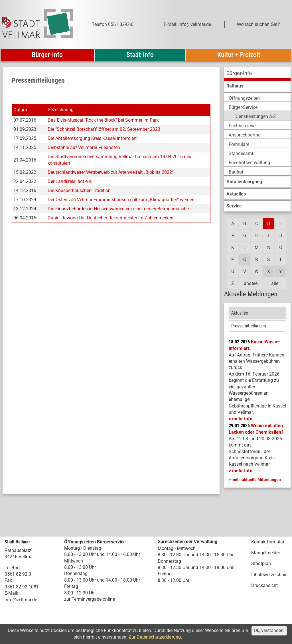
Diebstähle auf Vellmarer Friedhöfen (84, 147)
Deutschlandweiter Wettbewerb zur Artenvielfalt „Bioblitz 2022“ (111, 172)
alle (275, 283)
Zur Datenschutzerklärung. (155, 637)
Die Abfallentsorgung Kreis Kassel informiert (92, 138)
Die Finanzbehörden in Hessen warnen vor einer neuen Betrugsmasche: (119, 209)
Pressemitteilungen (249, 326)
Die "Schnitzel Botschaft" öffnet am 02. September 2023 (104, 129)
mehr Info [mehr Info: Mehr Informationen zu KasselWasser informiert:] (242, 419)
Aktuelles (240, 313)
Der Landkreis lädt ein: (70, 181)
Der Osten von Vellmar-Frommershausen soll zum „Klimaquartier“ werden (121, 200)
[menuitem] (257, 74)
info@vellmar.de (21, 600)
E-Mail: (11, 593)
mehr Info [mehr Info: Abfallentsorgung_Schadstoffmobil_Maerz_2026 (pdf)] (242, 471)
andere (251, 283)
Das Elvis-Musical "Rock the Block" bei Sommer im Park (103, 120)
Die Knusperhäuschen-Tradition (79, 190)
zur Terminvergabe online (90, 599)
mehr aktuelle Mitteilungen (256, 480)
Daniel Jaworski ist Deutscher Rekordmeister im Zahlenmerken (110, 218)
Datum (20, 110)
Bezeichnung (61, 110)
